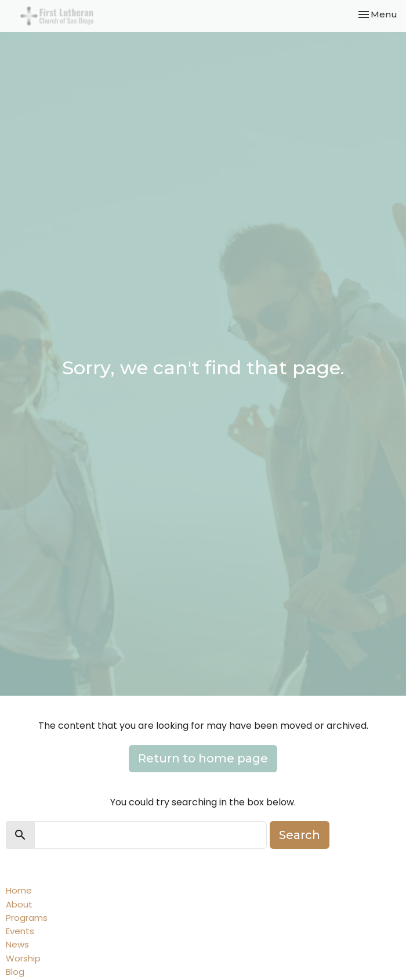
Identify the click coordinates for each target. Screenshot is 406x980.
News (17, 944)
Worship (23, 958)
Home (19, 890)
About (19, 904)
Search (300, 835)
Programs (27, 918)
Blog (15, 972)
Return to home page (203, 758)
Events (20, 931)
